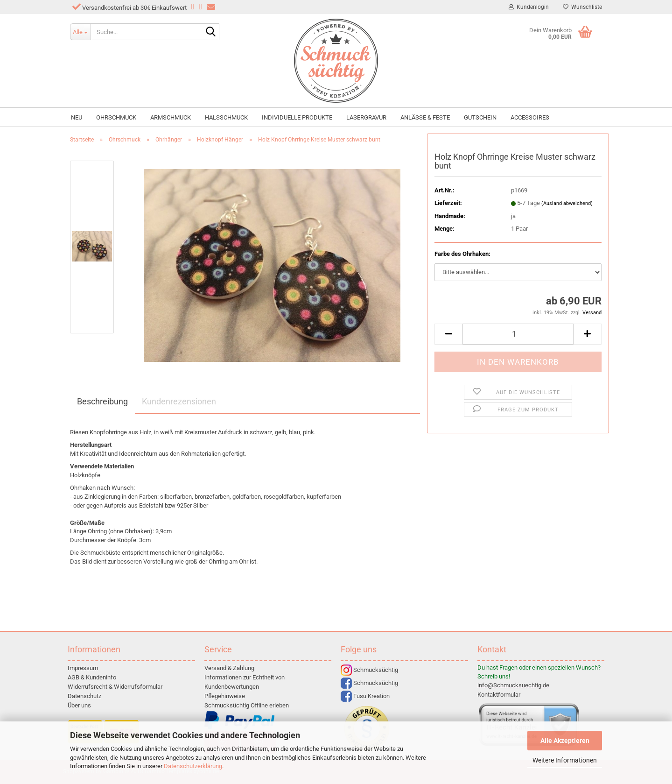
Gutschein (480, 117)
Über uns (79, 705)
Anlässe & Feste (425, 117)
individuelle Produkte (297, 117)
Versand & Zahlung (229, 668)
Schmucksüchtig (369, 670)
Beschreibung (102, 401)
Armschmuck (171, 117)
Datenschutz (84, 696)
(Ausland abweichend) (567, 203)
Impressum (83, 668)
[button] (448, 334)
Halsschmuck (226, 117)
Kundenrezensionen (179, 401)
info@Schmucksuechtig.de (513, 685)
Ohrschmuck (116, 117)
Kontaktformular (499, 695)
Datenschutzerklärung (193, 766)
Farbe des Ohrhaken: (462, 254)
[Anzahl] (518, 334)
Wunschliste (582, 7)
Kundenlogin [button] (529, 7)
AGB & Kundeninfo (92, 677)
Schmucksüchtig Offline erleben (247, 705)
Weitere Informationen (565, 760)
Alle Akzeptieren (565, 741)
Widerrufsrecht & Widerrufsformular (115, 687)
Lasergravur (366, 117)
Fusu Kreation (365, 696)
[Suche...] (80, 32)
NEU (77, 117)
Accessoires (530, 117)
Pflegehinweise (225, 696)
